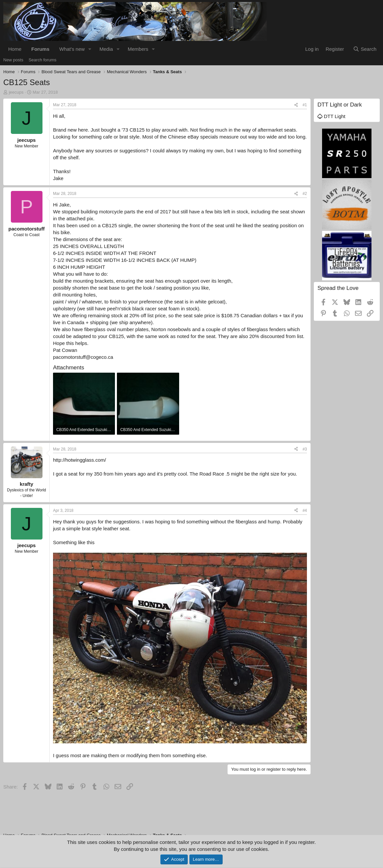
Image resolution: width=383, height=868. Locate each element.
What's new (72, 49)
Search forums (43, 60)
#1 (305, 105)
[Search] (365, 49)
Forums (40, 49)
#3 (305, 449)
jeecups (16, 92)
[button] (90, 49)
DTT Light (331, 116)
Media (106, 49)
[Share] (296, 105)
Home (15, 49)
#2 (305, 194)
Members (138, 49)
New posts (13, 60)
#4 (305, 511)
